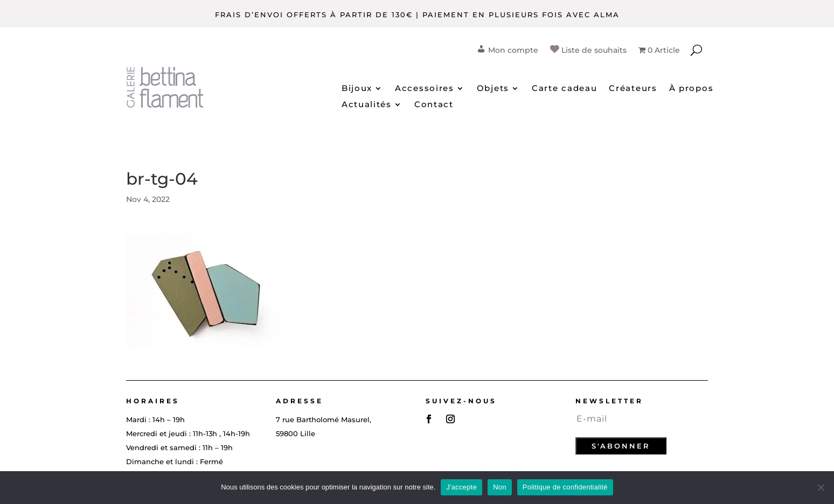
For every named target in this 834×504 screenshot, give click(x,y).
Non (500, 487)
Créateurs (633, 89)
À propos (691, 89)
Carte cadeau (564, 89)
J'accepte (461, 487)
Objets (493, 89)
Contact (434, 105)
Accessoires (425, 89)
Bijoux (357, 89)
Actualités (367, 105)
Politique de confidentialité (565, 487)
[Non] (821, 487)
